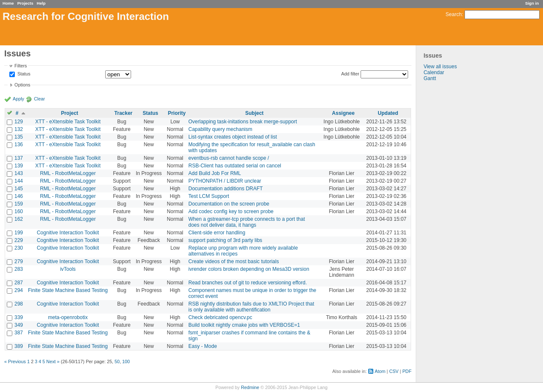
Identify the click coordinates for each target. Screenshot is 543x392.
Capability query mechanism (220, 129)
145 (19, 189)
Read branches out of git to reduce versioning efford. (248, 283)
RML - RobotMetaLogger (68, 173)
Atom (380, 371)
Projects (25, 3)
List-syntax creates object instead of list (233, 137)
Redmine (250, 387)
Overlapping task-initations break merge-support (243, 122)
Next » (53, 361)
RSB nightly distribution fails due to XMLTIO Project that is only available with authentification (251, 307)
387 (19, 333)
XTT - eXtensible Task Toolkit (68, 122)
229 (19, 240)
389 (19, 346)
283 (19, 269)
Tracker (124, 113)
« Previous (15, 361)
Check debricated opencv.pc (220, 317)
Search (453, 14)
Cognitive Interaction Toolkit (68, 233)
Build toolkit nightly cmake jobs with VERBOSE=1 (244, 325)
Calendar (434, 72)
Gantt (430, 78)
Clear (39, 99)
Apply (18, 99)
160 (19, 211)
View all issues (440, 67)
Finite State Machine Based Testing (68, 290)
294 (19, 290)
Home (8, 3)
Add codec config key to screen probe (231, 211)
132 (19, 129)
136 (19, 145)
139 (19, 166)
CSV (394, 371)
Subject (254, 113)
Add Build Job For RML (215, 173)
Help (41, 3)
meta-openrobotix (68, 317)
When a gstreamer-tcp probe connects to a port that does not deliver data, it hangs (247, 222)
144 (19, 181)
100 (126, 361)
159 (19, 204)
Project (70, 113)
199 (19, 233)
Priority (177, 113)
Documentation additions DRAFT (225, 189)
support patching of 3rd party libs (225, 240)
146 (19, 196)
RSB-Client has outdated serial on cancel (235, 166)
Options (22, 85)
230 (19, 248)
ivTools (68, 269)
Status (23, 74)
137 (19, 158)
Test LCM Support (209, 196)
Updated (388, 113)
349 (19, 325)
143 (19, 173)
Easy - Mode (203, 346)
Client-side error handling (217, 233)
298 (19, 304)
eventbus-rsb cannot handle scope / (229, 158)
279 (19, 261)
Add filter (350, 74)
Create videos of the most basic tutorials (234, 261)
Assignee (343, 113)
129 (19, 122)
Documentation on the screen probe (229, 204)
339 (19, 317)
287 (19, 283)
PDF (407, 371)
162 (19, 219)
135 (19, 137)
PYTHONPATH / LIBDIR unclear (225, 181)
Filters (21, 66)
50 (117, 361)
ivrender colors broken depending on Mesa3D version (249, 269)
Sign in (532, 3)
